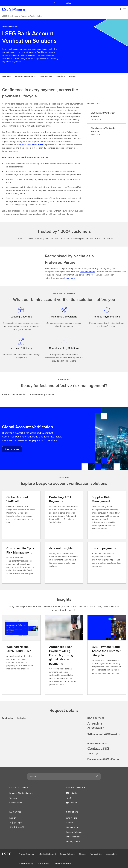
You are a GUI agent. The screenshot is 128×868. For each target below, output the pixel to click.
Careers (70, 823)
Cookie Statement (48, 854)
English (13, 818)
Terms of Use (96, 854)
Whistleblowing (26, 863)
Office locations (73, 837)
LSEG (70, 3)
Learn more (70, 278)
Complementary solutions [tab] (42, 394)
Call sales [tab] (22, 718)
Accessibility (112, 854)
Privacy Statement (27, 854)
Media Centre (72, 827)
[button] (36, 787)
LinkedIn (72, 793)
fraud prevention (87, 272)
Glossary (13, 798)
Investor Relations (74, 832)
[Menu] (125, 9)
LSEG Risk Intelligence (10, 16)
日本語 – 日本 (16, 823)
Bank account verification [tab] (14, 394)
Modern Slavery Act (64, 863)
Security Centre (73, 841)
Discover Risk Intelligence (21, 793)
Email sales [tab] (7, 718)
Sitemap (82, 854)
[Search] (120, 9)
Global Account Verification (33, 145)
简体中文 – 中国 (17, 827)
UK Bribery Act (44, 863)
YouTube (72, 803)
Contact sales (16, 803)
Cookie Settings (67, 854)
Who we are (72, 818)
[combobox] (61, 776)
